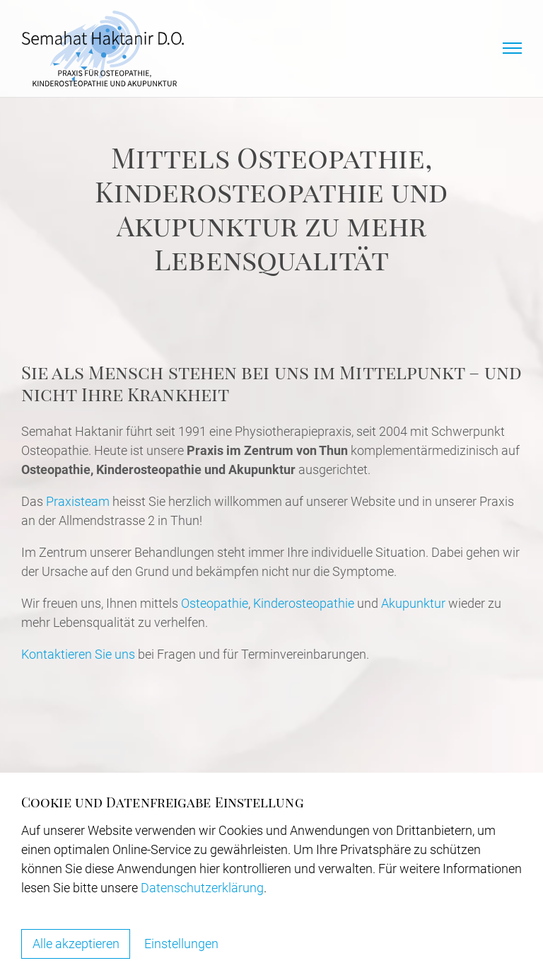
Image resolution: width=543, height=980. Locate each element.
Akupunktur (415, 603)
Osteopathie (215, 603)
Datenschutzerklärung (202, 887)
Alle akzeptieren (76, 944)
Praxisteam (78, 501)
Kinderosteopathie (304, 603)
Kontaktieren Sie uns (78, 654)
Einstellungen (182, 944)
